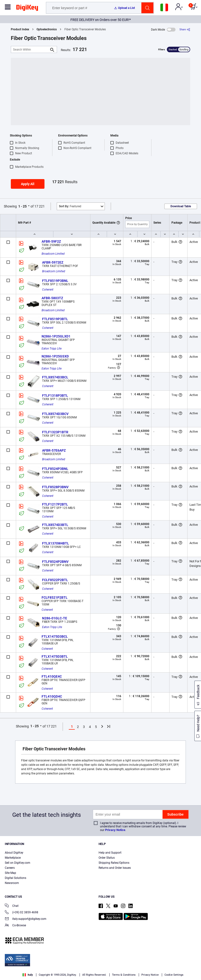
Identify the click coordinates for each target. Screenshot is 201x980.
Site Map (10, 873)
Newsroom (12, 883)
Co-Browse (15, 926)
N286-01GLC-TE (55, 618)
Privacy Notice (115, 830)
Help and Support (110, 853)
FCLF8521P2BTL (55, 597)
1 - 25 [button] (22, 206)
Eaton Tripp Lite (52, 349)
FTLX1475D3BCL (55, 636)
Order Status (107, 858)
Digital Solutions (16, 878)
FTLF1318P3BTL (55, 396)
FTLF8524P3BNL (55, 469)
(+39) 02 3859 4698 (22, 913)
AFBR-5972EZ (53, 262)
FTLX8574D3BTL (55, 525)
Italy (28, 975)
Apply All (28, 184)
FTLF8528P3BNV (55, 487)
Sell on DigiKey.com (18, 863)
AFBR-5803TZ (52, 298)
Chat (12, 906)
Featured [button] (70, 206)
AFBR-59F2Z (51, 241)
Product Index (20, 29)
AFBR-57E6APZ (54, 450)
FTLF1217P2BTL (55, 504)
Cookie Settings (174, 975)
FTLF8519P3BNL (55, 281)
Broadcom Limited (53, 254)
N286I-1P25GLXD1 (56, 336)
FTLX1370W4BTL (56, 543)
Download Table (181, 206)
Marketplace (13, 858)
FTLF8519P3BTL (55, 319)
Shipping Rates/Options (114, 863)
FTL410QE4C (52, 676)
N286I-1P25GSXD (55, 356)
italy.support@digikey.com (26, 919)
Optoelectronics (47, 29)
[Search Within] (30, 49)
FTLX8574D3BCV (55, 414)
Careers (10, 868)
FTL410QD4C (52, 696)
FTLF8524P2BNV (55, 562)
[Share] (185, 29)
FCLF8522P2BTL (55, 580)
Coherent (48, 290)
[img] (27, 9)
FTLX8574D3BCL (55, 377)
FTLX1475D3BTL (55, 656)
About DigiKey (14, 853)
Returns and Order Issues (115, 868)
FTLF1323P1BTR (55, 432)
